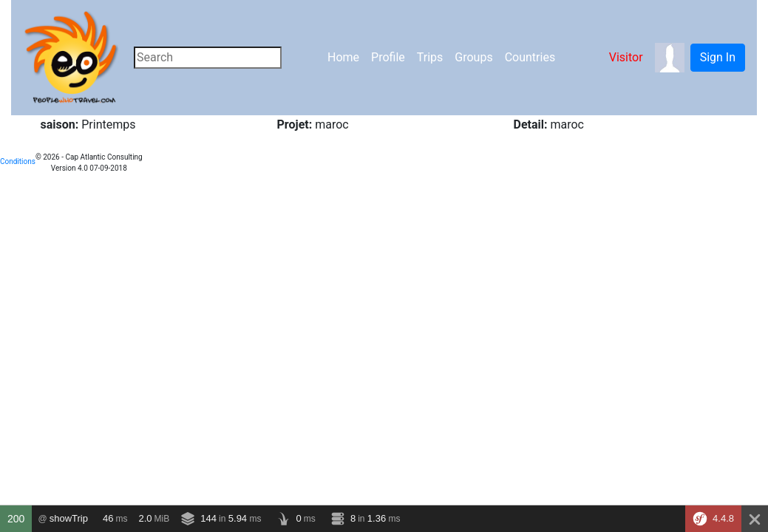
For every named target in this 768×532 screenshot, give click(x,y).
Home (343, 57)
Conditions (18, 161)
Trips (430, 57)
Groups (473, 57)
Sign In (718, 57)
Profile (388, 57)
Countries (530, 57)
